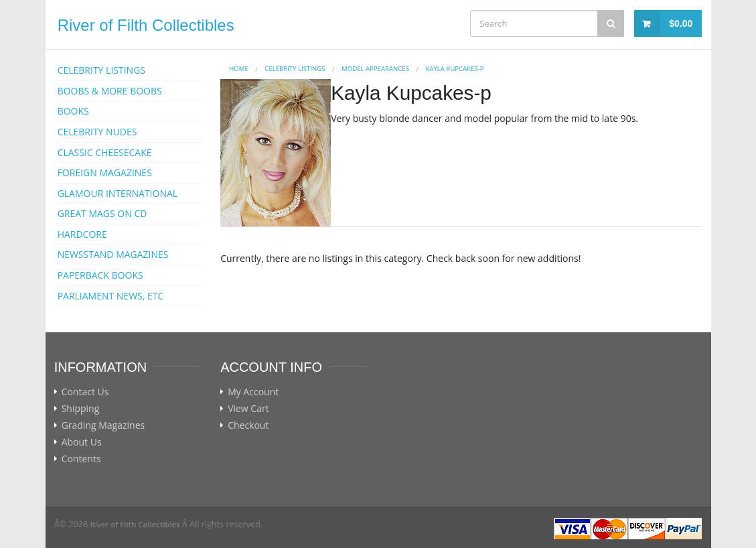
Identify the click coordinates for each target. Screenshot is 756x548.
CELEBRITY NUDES (97, 132)
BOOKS (73, 111)
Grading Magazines (103, 425)
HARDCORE (82, 234)
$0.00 (681, 23)
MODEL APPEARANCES (375, 69)
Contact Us (85, 392)
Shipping (81, 409)
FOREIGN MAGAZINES (105, 173)
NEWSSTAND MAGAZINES (113, 254)
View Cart (248, 409)
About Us (82, 442)
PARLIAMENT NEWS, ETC (111, 296)
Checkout (248, 425)
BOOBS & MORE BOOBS (110, 91)
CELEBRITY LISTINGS (101, 70)
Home (239, 69)
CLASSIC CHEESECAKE (105, 152)
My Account (253, 392)
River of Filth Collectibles (146, 25)
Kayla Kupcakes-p (454, 69)
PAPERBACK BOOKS (100, 275)
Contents (81, 459)
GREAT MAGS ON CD (102, 213)
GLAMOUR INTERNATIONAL (118, 193)
